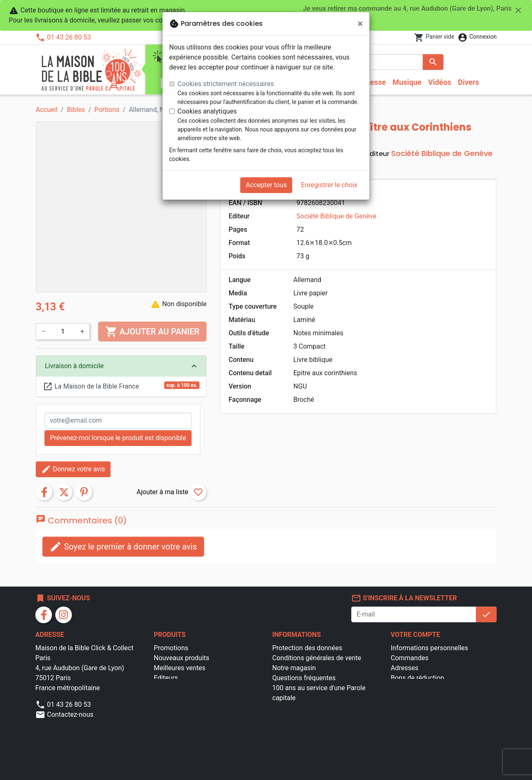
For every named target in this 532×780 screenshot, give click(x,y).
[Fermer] (360, 24)
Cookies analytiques (207, 111)
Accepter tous (266, 185)
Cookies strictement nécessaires (226, 84)
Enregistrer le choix (329, 185)
